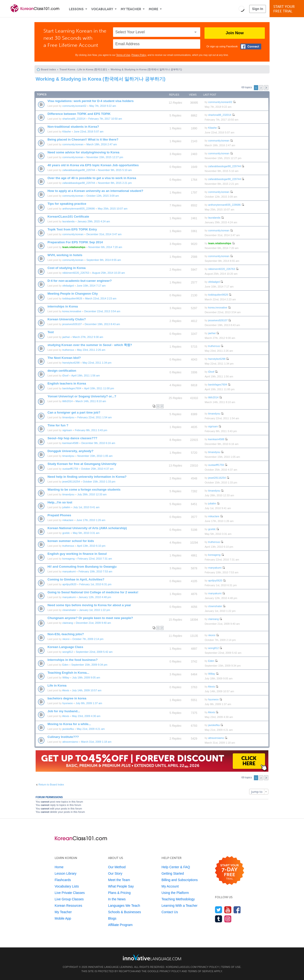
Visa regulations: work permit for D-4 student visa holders (91, 101)
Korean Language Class (65, 647)
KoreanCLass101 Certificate (68, 217)
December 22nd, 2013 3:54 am (102, 311)
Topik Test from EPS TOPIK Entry (72, 229)
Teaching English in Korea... (68, 673)
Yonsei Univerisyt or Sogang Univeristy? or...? (82, 396)
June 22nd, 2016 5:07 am (89, 132)
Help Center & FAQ (176, 867)
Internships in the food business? (73, 660)
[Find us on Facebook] (237, 910)
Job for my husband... (64, 711)
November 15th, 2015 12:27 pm (105, 157)
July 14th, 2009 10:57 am (87, 690)
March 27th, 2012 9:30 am (88, 337)
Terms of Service (201, 971)
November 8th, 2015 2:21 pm (115, 183)
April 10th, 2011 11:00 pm (99, 388)
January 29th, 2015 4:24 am (94, 221)
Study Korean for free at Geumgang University (82, 464)
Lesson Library (66, 873)
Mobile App (63, 918)
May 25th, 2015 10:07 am (113, 209)
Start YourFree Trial (287, 9)
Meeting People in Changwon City (73, 294)
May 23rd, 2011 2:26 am (91, 350)
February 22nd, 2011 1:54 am (94, 417)
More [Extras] (153, 9)
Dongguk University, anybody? (70, 451)
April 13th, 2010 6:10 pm (91, 546)
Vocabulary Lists (67, 886)
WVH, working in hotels (65, 255)
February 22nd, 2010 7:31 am (95, 559)
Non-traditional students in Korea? (73, 127)
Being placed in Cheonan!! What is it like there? (83, 139)
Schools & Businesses (125, 912)
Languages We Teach (124, 906)
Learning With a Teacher (180, 906)
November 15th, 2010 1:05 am (95, 456)
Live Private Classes (70, 893)
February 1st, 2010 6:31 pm (95, 584)
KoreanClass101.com (181, 967)
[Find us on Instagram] (228, 919)
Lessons (76, 9)
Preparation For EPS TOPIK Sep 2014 (75, 242)
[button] (241, 9)
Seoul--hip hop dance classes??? (72, 438)
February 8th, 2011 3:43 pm (91, 430)
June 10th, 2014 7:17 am (91, 286)
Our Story (115, 873)
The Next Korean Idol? (64, 358)
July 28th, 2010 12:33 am (92, 494)
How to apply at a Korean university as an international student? (95, 191)
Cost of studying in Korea (66, 268)
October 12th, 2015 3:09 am (103, 196)
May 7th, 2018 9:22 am (103, 106)
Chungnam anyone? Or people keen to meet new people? (90, 618)
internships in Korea (63, 306)
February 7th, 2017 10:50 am (105, 119)
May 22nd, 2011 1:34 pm (97, 363)
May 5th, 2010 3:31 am (86, 533)
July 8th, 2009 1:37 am (89, 703)
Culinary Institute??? (63, 737)
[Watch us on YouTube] (228, 910)
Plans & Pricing (119, 893)
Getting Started (173, 873)
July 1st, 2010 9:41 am (86, 507)
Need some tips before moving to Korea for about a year (89, 605)
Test (51, 332)
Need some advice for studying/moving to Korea (83, 152)
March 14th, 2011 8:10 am (91, 401)
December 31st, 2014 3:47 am (104, 234)
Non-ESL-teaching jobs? (66, 634)
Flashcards (63, 880)
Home (59, 867)
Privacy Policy (139, 55)
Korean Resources (68, 906)
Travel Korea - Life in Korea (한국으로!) (83, 69)
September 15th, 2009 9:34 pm (89, 665)
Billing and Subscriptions (180, 880)
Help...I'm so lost (60, 502)
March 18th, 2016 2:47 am (102, 144)
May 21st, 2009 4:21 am (91, 729)
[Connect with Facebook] (251, 46)
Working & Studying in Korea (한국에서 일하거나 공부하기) (146, 69)
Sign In (258, 9)
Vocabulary (102, 9)
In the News (117, 899)
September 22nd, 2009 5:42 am (94, 652)
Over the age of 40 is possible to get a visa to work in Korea (92, 178)
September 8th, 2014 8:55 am (104, 260)
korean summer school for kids (71, 541)
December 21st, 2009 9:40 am (93, 623)
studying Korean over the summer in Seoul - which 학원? (90, 345)
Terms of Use (123, 55)
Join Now (235, 33)
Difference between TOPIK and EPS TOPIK (79, 114)
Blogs (112, 918)
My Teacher (131, 9)
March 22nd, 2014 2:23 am (101, 298)
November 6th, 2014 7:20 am (105, 247)
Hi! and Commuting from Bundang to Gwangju (82, 567)
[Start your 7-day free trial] (230, 871)
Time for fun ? (58, 425)
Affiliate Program (120, 925)
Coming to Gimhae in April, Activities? (76, 579)
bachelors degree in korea (67, 698)
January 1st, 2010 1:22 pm (95, 610)
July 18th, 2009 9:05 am (86, 678)
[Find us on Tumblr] (219, 919)
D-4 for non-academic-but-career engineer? (80, 281)
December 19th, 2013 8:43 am (102, 324)
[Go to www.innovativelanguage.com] (152, 957)
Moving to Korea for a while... (69, 724)
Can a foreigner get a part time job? (74, 412)
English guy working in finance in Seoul (77, 554)
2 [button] (261, 88)
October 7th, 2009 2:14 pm (88, 639)
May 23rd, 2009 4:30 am (86, 716)
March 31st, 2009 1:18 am (96, 742)
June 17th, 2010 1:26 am (91, 520)
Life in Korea (57, 685)
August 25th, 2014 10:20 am (109, 273)
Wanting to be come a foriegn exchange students (84, 490)
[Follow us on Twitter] (219, 910)
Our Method (117, 867)
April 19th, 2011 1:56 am (85, 375)
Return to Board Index (51, 785)
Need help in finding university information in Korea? (87, 477)
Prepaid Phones (59, 515)
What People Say (121, 886)
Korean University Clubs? (67, 319)
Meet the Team (119, 880)
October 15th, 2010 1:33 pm (99, 482)
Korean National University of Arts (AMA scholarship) (87, 528)
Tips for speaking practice (67, 204)
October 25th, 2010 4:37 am (97, 469)
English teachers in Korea (67, 383)
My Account (170, 886)
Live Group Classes (69, 899)
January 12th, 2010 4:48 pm (95, 597)
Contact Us (170, 912)
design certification (62, 371)
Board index (48, 69)
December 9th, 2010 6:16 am (98, 443)
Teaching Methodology (178, 899)
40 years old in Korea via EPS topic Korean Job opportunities (93, 165)
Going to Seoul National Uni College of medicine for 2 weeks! (93, 592)
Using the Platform (175, 893)
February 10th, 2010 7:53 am (95, 571)
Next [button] (266, 88)
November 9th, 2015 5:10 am (115, 170)
